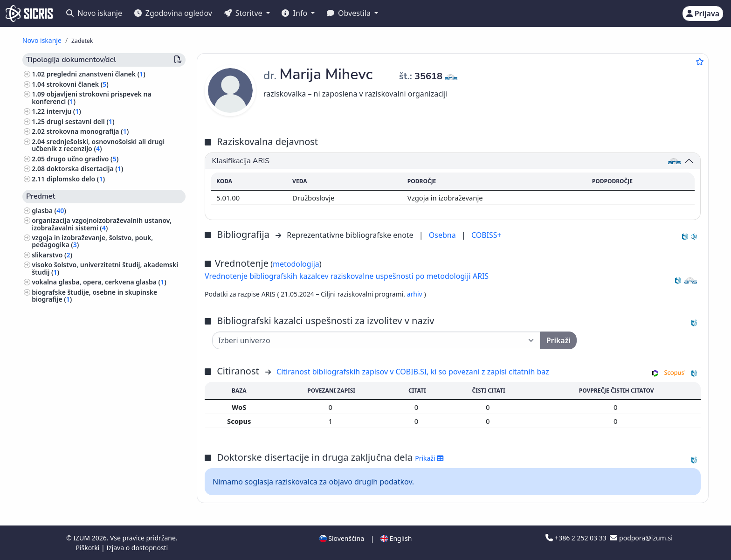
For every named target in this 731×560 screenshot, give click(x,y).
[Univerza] (376, 340)
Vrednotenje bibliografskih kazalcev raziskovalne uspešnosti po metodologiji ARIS (347, 276)
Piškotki (88, 548)
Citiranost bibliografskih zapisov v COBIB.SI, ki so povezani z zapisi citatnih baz (413, 372)
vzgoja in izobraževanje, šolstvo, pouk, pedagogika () (92, 241)
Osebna (443, 235)
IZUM (82, 538)
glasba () (49, 211)
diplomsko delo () (76, 179)
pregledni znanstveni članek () (96, 74)
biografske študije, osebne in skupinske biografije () (94, 296)
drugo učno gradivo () (83, 159)
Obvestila (350, 13)
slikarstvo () (52, 255)
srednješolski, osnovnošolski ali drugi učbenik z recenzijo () (98, 145)
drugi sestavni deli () (81, 121)
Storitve (244, 13)
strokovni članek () (78, 84)
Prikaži (429, 458)
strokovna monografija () (88, 131)
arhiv (416, 294)
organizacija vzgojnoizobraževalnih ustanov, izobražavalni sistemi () (102, 224)
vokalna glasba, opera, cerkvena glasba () (99, 282)
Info (295, 13)
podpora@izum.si (641, 538)
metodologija (296, 264)
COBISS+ (486, 235)
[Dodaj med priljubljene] (700, 62)
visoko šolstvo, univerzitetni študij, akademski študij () (105, 268)
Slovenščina (342, 538)
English (396, 538)
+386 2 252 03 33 (577, 538)
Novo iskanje (94, 13)
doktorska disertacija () (85, 169)
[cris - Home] (29, 14)
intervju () (64, 111)
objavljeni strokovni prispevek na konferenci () (91, 97)
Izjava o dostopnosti (137, 548)
